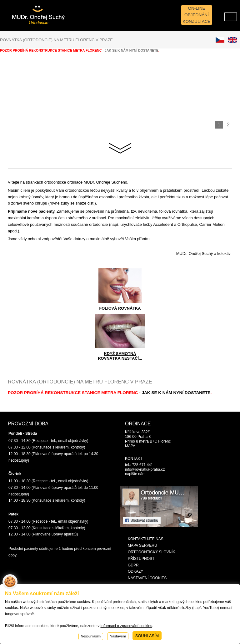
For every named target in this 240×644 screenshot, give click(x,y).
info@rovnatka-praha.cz (145, 469)
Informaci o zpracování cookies (126, 626)
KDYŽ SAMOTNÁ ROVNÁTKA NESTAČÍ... (120, 356)
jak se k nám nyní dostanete (176, 393)
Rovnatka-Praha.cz (31, 13)
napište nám (135, 474)
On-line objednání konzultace (196, 15)
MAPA (130, 446)
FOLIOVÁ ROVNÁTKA (120, 308)
